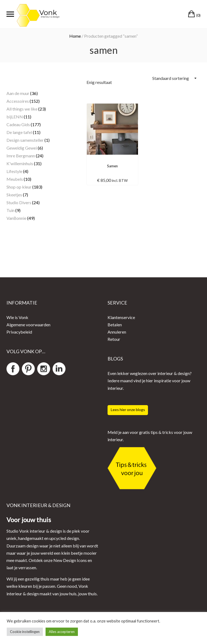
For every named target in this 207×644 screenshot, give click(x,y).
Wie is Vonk (17, 317)
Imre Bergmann (21, 156)
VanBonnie (16, 218)
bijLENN (15, 117)
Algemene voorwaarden (28, 325)
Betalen (115, 325)
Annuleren (117, 332)
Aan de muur (18, 93)
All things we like (22, 109)
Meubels (15, 179)
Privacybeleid (19, 332)
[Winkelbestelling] (174, 78)
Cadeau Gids (18, 124)
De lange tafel (19, 132)
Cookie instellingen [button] (25, 632)
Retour (114, 339)
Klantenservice (121, 317)
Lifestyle (14, 171)
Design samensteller (25, 140)
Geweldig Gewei (22, 148)
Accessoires (18, 101)
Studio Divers (19, 202)
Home (75, 36)
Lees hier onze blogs (128, 410)
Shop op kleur (19, 187)
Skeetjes (14, 195)
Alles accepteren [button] (62, 632)
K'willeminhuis (20, 163)
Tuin (11, 210)
